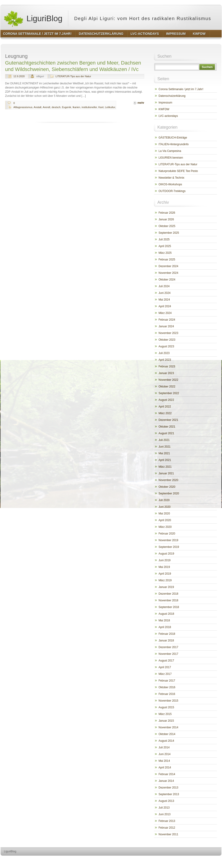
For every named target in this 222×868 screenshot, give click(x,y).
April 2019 (165, 574)
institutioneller (89, 107)
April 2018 (165, 627)
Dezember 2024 (168, 266)
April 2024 (165, 306)
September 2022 (169, 393)
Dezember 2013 (168, 788)
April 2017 (165, 667)
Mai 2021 (164, 453)
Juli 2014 (164, 747)
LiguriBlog (33, 18)
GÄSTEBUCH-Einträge (173, 138)
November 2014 (168, 727)
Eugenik (66, 107)
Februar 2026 (167, 213)
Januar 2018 (166, 641)
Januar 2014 (166, 781)
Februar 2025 (167, 260)
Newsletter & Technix (171, 178)
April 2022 (165, 407)
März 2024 (165, 313)
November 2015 (168, 701)
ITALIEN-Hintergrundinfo (174, 144)
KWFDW (164, 109)
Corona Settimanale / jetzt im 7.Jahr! (181, 89)
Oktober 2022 (167, 387)
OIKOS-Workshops (170, 184)
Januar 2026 (166, 219)
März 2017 (165, 674)
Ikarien (76, 107)
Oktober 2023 (167, 340)
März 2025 (165, 253)
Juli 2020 (164, 500)
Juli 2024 (164, 286)
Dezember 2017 (168, 647)
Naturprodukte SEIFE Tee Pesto (178, 171)
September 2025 (169, 233)
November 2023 (168, 333)
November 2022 (168, 380)
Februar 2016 (167, 694)
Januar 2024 (166, 326)
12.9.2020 (19, 76)
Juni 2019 (165, 560)
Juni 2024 (165, 293)
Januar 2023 (166, 373)
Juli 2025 (164, 239)
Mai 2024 (164, 300)
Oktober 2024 (167, 280)
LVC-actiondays (168, 116)
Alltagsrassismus (23, 107)
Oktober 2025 (167, 226)
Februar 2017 (167, 681)
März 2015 (165, 714)
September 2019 (169, 547)
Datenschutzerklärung (172, 96)
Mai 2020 (164, 514)
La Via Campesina (170, 151)
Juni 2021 (165, 447)
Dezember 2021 (168, 420)
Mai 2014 (164, 761)
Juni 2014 (165, 754)
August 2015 (166, 707)
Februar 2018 (167, 634)
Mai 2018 (164, 620)
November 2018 (168, 600)
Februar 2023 (167, 366)
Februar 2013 (167, 821)
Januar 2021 (166, 473)
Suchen (207, 67)
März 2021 (165, 467)
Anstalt (38, 107)
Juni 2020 (165, 507)
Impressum (165, 103)
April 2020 (165, 520)
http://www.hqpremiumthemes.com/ (204, 860)
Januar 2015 (166, 721)
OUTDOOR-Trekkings (172, 191)
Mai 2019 (164, 567)
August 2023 (166, 346)
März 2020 (165, 527)
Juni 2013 (165, 814)
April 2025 (165, 246)
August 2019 (166, 554)
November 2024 (168, 273)
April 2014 (165, 768)
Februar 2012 (167, 828)
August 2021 (166, 433)
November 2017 (168, 654)
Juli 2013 (164, 808)
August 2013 (166, 801)
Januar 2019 (166, 587)
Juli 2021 (164, 440)
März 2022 (165, 413)
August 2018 (166, 614)
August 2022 (166, 400)
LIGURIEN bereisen (171, 158)
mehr (141, 103)
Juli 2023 (164, 353)
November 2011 (168, 834)
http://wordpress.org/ (170, 860)
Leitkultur (110, 107)
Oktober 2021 (167, 427)
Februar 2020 (167, 534)
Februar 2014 (167, 774)
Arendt (46, 107)
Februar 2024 (167, 320)
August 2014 (166, 741)
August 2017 (166, 661)
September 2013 (169, 794)
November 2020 (168, 480)
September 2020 (169, 493)
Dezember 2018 (168, 594)
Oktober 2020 (167, 487)
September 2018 (169, 607)
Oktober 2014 (167, 734)
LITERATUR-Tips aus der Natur (73, 76)
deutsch (56, 107)
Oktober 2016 (167, 687)
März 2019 (165, 580)
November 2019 (168, 540)
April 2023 (165, 360)
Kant (101, 107)
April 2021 (165, 460)
